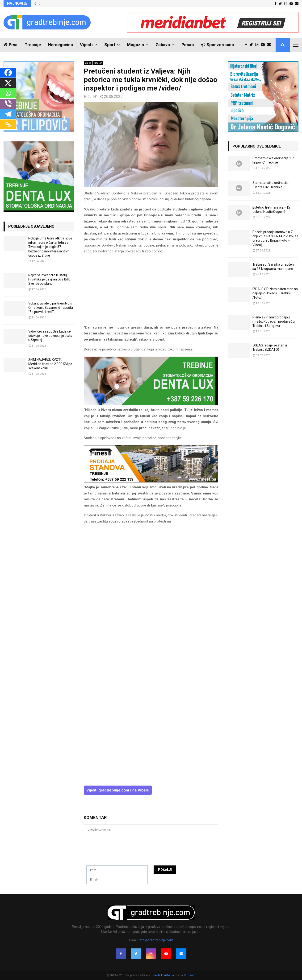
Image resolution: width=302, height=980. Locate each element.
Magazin (135, 45)
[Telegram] (8, 114)
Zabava (163, 45)
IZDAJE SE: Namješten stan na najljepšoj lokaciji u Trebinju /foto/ (275, 293)
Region (98, 63)
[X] (8, 83)
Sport (110, 45)
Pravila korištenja (163, 975)
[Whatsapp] (8, 93)
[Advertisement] (151, 292)
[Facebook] (8, 73)
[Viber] (8, 104)
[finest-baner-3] (151, 481)
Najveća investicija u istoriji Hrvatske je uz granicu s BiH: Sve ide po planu (49, 279)
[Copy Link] (8, 124)
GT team (190, 975)
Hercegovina (60, 45)
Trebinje (33, 45)
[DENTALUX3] (151, 404)
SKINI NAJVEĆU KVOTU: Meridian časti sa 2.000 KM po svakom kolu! (50, 364)
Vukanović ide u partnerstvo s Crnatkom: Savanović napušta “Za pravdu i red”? (51, 308)
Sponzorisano (218, 45)
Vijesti (86, 45)
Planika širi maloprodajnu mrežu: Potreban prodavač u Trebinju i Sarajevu (274, 321)
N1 (96, 97)
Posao (188, 45)
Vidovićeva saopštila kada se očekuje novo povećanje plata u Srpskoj (50, 336)
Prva (10, 45)
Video (88, 63)
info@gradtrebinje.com (156, 940)
